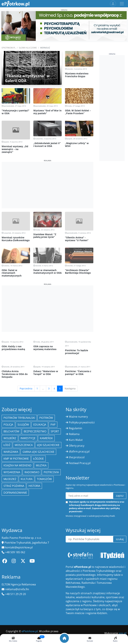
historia (34, 486)
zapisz (120, 496)
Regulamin (75, 428)
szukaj (120, 539)
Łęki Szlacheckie (48, 445)
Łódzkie (38, 459)
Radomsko (32, 472)
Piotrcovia (51, 472)
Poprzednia (26, 388)
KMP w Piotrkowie (16, 459)
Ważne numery (78, 417)
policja (8, 425)
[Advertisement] (47, 185)
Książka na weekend (17, 465)
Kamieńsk (46, 438)
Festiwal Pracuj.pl (80, 463)
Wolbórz (10, 438)
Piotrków (46, 418)
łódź (7, 445)
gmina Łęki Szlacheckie (38, 452)
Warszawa (11, 452)
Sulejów (23, 425)
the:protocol (77, 457)
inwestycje (28, 438)
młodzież (10, 479)
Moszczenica (24, 445)
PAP (53, 425)
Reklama (74, 434)
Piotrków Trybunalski (19, 418)
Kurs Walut (76, 440)
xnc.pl (123, 633)
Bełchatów (11, 431)
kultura (27, 479)
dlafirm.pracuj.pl (79, 451)
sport (55, 431)
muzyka (41, 465)
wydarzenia (12, 472)
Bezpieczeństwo (35, 431)
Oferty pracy (77, 446)
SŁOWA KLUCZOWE (28, 48)
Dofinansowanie (15, 493)
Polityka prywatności (82, 422)
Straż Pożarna (14, 486)
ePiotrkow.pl (9, 48)
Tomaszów (44, 479)
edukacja (40, 425)
